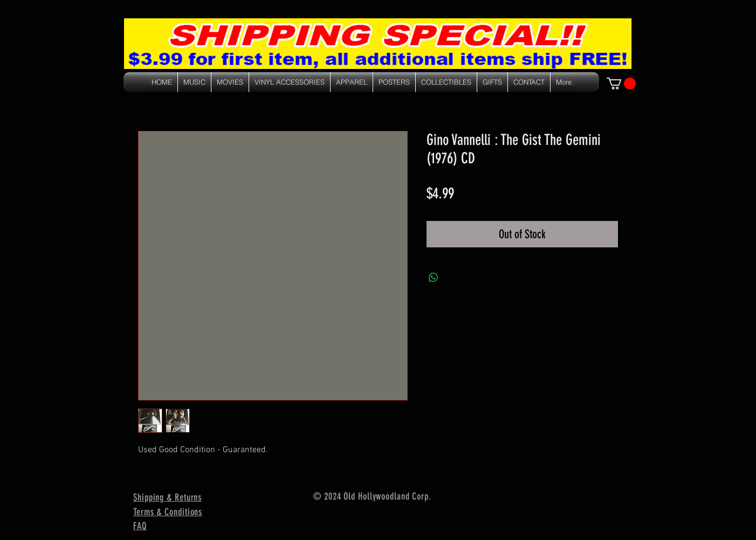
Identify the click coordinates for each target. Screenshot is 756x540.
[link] (621, 84)
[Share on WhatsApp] (434, 278)
